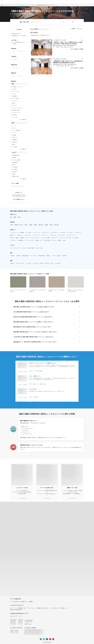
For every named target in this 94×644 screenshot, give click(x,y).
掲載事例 (31, 602)
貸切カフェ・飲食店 (14, 238)
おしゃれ (24, 248)
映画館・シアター (39, 240)
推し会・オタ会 (39, 248)
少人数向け (13, 256)
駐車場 (60, 240)
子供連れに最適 (41, 256)
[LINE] (41, 639)
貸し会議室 (21, 233)
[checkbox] (12, 87)
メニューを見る (22, 498)
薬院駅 (35, 225)
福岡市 (22, 5)
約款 (24, 608)
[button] (47, 308)
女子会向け (19, 256)
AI (82, 40)
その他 (64, 240)
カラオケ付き (58, 263)
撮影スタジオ (13, 235)
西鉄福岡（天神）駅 (19, 225)
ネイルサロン (70, 233)
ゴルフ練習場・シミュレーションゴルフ (26, 240)
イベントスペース (36, 235)
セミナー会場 (28, 233)
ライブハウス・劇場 (45, 238)
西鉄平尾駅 (56, 225)
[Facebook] (47, 639)
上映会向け (48, 256)
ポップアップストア (35, 238)
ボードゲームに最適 (56, 256)
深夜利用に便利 (35, 35)
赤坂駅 (26, 225)
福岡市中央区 (27, 5)
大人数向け (64, 256)
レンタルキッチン (45, 233)
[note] (53, 639)
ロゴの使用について (63, 608)
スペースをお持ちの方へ (15, 602)
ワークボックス (53, 235)
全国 (11, 217)
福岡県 (19, 5)
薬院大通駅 (41, 225)
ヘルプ (20, 616)
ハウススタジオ (28, 235)
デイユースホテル (61, 235)
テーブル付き (28, 263)
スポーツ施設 (75, 238)
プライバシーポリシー (31, 608)
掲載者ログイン (25, 602)
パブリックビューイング (15, 248)
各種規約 (20, 608)
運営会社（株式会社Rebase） (16, 610)
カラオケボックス (54, 238)
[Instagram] (50, 639)
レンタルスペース (14, 233)
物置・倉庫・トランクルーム (51, 240)
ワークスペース (45, 235)
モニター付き (35, 263)
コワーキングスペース (71, 235)
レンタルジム (13, 240)
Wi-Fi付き (12, 263)
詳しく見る (47, 498)
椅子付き (42, 263)
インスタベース (5, 5)
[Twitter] (44, 639)
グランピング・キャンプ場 (65, 238)
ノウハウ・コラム (14, 608)
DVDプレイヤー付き (49, 263)
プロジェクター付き (20, 263)
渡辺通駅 (46, 225)
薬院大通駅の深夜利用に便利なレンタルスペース (46, 5)
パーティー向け (33, 256)
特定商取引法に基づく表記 (42, 608)
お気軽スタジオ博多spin (22, 371)
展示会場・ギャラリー (25, 238)
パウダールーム (78, 233)
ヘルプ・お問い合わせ (53, 608)
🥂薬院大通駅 (33, 5)
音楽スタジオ (20, 235)
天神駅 (12, 225)
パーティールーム (13, 5)
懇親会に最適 (25, 256)
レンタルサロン (63, 233)
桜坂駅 (51, 225)
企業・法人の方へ (14, 616)
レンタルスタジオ (54, 233)
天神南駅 (31, 225)
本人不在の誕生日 (31, 248)
